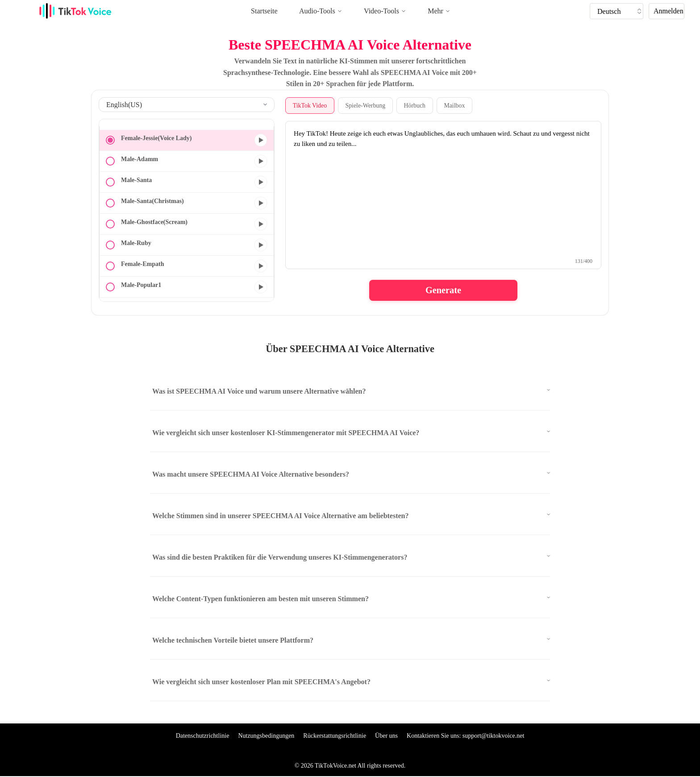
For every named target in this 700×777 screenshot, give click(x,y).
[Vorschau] (261, 140)
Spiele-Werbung (366, 106)
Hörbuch (416, 106)
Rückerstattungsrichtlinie (335, 736)
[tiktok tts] (617, 11)
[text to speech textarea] (443, 195)
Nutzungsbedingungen (266, 736)
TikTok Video (310, 106)
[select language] (187, 105)
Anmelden (669, 11)
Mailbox (456, 106)
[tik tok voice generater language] (619, 11)
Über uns (386, 736)
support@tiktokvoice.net (493, 736)
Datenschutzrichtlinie (203, 736)
